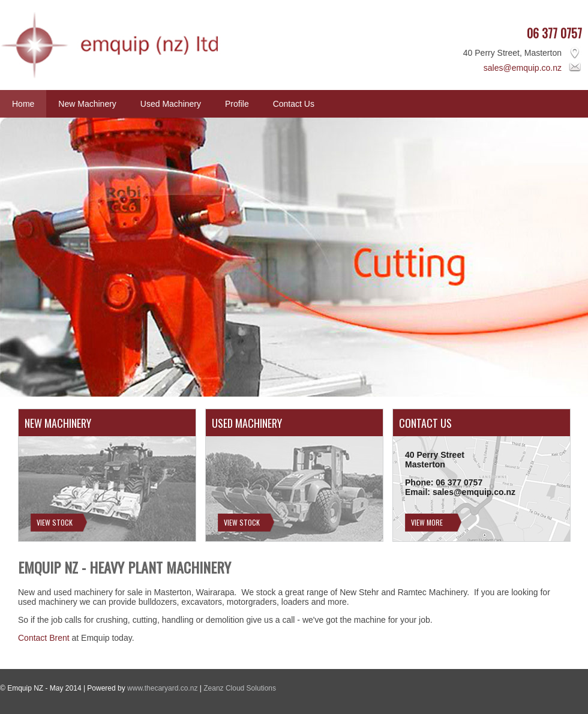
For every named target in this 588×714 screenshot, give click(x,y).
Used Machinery (171, 104)
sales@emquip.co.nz (523, 68)
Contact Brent (44, 638)
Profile (237, 104)
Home (23, 104)
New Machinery (87, 104)
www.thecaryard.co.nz (162, 688)
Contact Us (294, 104)
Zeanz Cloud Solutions (240, 688)
